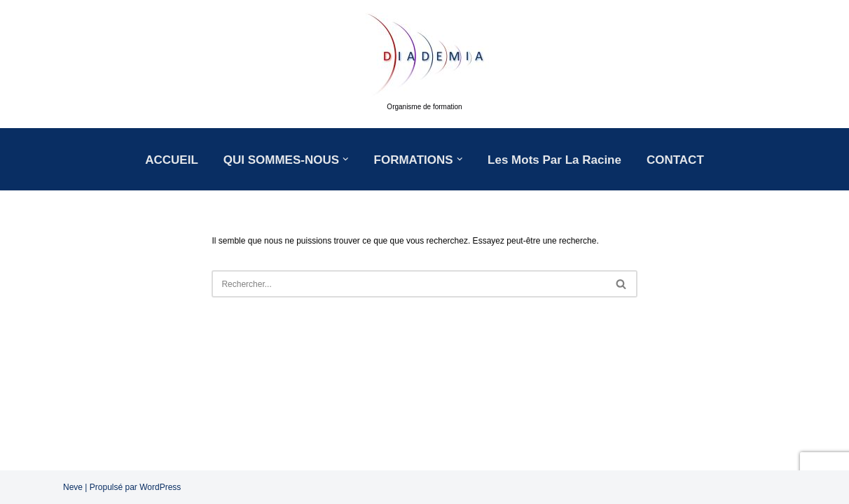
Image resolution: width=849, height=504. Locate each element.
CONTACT (675, 160)
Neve (73, 487)
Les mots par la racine (554, 160)
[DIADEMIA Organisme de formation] (424, 64)
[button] (346, 159)
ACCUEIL (172, 160)
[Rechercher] (408, 284)
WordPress (160, 487)
